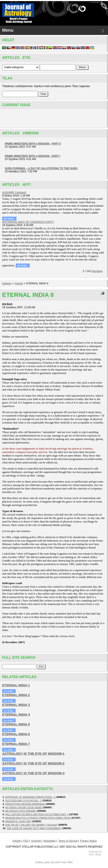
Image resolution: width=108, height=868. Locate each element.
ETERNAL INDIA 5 (16, 724)
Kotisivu (7, 283)
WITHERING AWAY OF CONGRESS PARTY (28, 222)
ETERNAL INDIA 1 (16, 685)
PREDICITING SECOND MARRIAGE (25, 804)
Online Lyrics (43, 862)
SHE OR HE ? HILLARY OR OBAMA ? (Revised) (31, 825)
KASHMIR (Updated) (14, 193)
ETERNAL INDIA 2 (16, 695)
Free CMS (67, 862)
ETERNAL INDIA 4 (16, 714)
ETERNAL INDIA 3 (16, 705)
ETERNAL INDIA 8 (37, 283)
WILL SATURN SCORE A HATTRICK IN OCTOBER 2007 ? (37, 814)
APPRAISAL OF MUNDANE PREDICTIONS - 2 (30, 797)
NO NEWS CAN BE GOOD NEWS (24, 807)
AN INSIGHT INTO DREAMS (21, 811)
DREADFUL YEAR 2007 (18, 821)
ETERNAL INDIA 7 (16, 744)
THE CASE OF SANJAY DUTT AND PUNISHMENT (34, 828)
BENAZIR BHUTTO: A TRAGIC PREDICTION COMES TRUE (38, 818)
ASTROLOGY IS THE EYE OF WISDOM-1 (33, 754)
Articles (19, 283)
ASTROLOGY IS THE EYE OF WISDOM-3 (33, 773)
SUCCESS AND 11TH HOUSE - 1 (23, 800)
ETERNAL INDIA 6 (16, 734)
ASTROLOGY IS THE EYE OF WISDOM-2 (33, 763)
